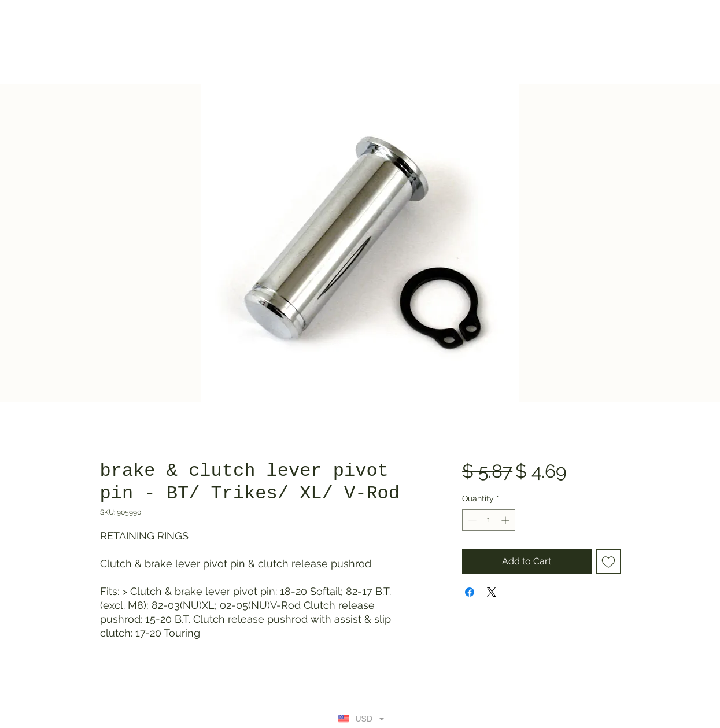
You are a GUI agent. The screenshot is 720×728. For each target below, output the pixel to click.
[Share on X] (492, 592)
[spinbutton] (489, 520)
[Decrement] (471, 520)
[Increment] (506, 520)
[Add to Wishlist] (608, 561)
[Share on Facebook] (470, 592)
